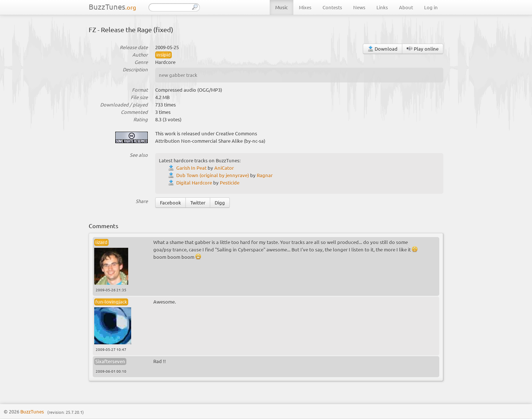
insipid (163, 55)
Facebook (170, 202)
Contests (332, 7)
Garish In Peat (191, 168)
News (359, 7)
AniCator (224, 168)
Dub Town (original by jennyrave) (213, 175)
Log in (431, 7)
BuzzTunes (112, 6)
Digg (220, 202)
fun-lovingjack (111, 302)
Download (383, 49)
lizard (101, 242)
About (406, 7)
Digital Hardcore (194, 183)
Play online (423, 49)
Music (282, 7)
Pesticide (230, 183)
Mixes (305, 7)
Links (382, 7)
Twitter (198, 202)
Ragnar (265, 175)
